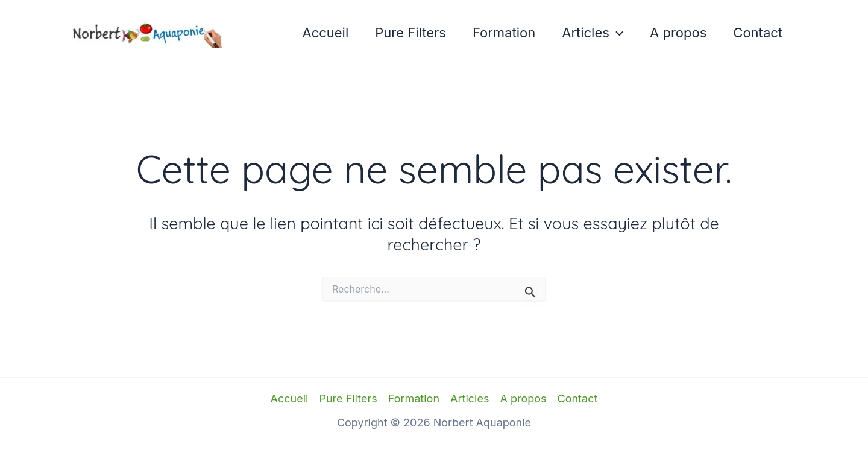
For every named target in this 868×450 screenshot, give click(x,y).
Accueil (325, 33)
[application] (616, 33)
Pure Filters (410, 33)
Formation (504, 33)
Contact (758, 33)
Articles (593, 33)
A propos (678, 33)
